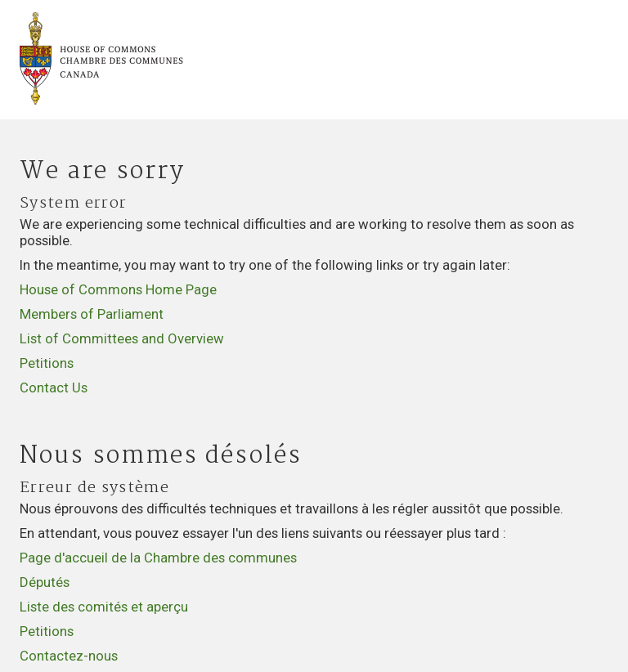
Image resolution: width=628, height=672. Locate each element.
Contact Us (54, 388)
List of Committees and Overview (122, 338)
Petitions (47, 363)
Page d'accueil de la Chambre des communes (158, 558)
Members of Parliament (92, 314)
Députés (45, 582)
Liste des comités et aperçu (104, 607)
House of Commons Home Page (118, 289)
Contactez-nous (69, 656)
